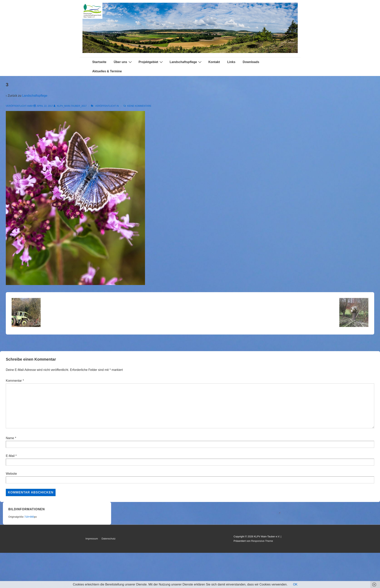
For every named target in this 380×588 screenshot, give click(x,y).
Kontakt (214, 62)
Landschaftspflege (186, 62)
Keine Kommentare (139, 106)
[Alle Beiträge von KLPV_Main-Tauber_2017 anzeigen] (70, 106)
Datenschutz (108, 539)
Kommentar (15, 381)
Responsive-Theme (262, 541)
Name (10, 438)
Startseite (99, 62)
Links (231, 62)
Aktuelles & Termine (107, 71)
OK (295, 584)
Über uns (123, 62)
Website (11, 474)
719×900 (29, 517)
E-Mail (10, 456)
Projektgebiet (151, 62)
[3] (45, 106)
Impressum (92, 539)
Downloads (251, 62)
